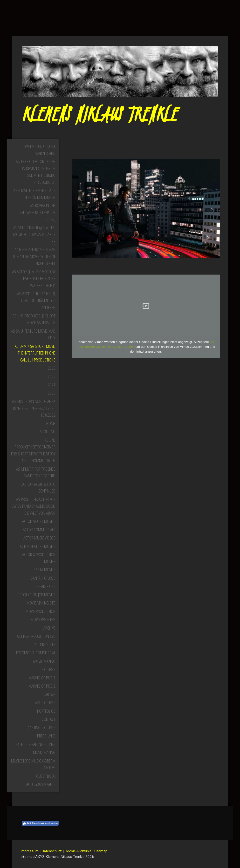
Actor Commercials (39, 530)
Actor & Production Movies (39, 558)
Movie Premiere (43, 619)
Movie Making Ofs (41, 603)
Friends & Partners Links (35, 744)
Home (51, 423)
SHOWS (50, 694)
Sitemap (101, 851)
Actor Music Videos (39, 538)
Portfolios (46, 711)
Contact (49, 719)
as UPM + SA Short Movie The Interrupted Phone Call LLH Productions (35, 353)
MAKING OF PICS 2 (42, 686)
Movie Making (44, 661)
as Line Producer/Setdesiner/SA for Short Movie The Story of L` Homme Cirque (33, 450)
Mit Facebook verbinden (40, 823)
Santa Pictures (43, 578)
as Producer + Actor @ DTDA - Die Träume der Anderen (36, 300)
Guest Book (46, 776)
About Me (48, 432)
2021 (52, 385)
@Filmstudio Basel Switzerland (40, 150)
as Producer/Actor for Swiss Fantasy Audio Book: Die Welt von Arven (34, 506)
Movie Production (41, 611)
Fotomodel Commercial (36, 653)
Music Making (44, 752)
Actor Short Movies (39, 521)
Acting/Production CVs (36, 636)
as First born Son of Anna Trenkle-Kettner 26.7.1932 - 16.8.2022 (33, 408)
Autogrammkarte (41, 784)
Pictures (48, 669)
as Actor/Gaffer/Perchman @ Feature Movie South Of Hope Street (34, 253)
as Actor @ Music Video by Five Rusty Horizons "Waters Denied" (34, 279)
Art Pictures (45, 703)
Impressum (30, 851)
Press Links (46, 736)
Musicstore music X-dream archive (33, 764)
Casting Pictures (42, 728)
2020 (52, 393)
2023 (52, 368)
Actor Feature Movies (38, 546)
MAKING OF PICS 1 (42, 678)
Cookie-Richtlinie (78, 851)
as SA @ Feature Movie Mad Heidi (33, 334)
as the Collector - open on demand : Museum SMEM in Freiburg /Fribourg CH (36, 172)
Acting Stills (45, 644)
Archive (49, 628)
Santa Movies (45, 570)
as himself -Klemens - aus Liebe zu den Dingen (34, 194)
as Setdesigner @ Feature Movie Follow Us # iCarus (34, 231)
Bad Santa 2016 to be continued (38, 488)
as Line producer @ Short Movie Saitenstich (34, 319)
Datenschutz (52, 851)
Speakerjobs (46, 586)
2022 (52, 376)
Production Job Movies (37, 595)
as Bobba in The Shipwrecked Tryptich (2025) (38, 212)
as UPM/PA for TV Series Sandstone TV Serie (36, 472)
